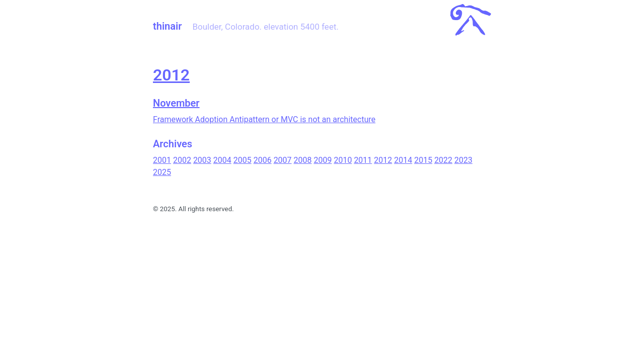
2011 (363, 160)
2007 (283, 160)
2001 (162, 160)
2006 (263, 160)
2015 (423, 160)
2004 (222, 160)
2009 (323, 160)
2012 (171, 75)
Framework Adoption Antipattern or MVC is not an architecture (264, 119)
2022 (443, 160)
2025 (162, 172)
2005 (243, 160)
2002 (182, 160)
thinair (167, 26)
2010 (343, 160)
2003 (202, 160)
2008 (303, 160)
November (176, 103)
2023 (463, 160)
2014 (403, 160)
